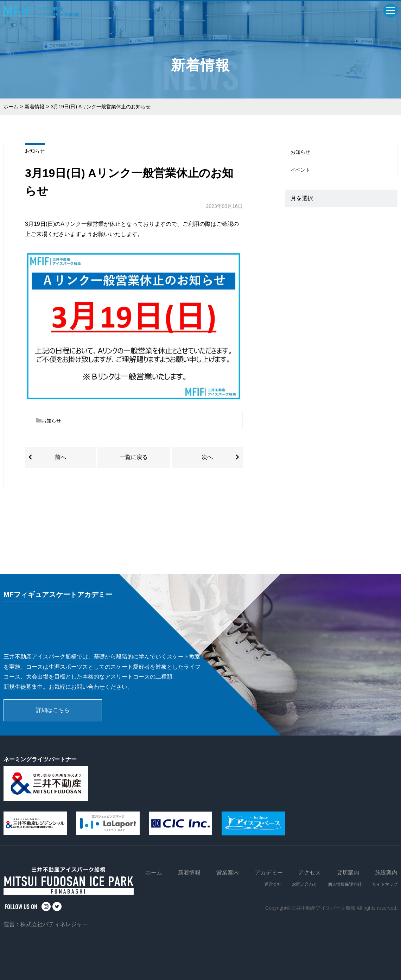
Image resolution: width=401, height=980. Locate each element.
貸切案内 (348, 873)
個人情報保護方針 (345, 884)
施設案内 (386, 873)
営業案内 (228, 873)
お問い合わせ (305, 884)
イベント (300, 170)
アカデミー (269, 873)
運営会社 (273, 884)
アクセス (310, 873)
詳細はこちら (53, 710)
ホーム (11, 107)
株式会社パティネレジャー (54, 924)
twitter (57, 906)
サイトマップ (385, 884)
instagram (46, 906)
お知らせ (35, 151)
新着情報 (34, 107)
